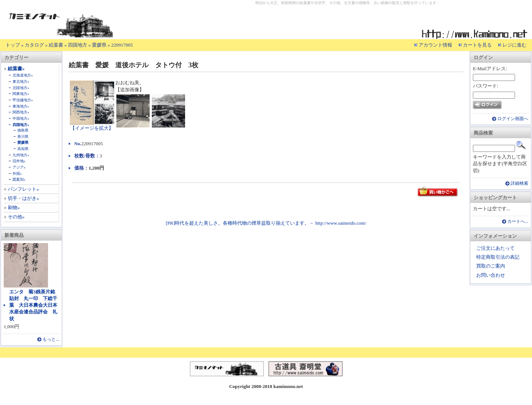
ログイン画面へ (513, 119)
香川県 (23, 137)
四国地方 (78, 45)
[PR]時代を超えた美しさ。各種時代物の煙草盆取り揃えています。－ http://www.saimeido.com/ (266, 223)
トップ (13, 45)
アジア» (19, 167)
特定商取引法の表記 (498, 257)
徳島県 (23, 130)
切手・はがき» (23, 198)
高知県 (23, 149)
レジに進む (514, 45)
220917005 (122, 45)
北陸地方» (21, 88)
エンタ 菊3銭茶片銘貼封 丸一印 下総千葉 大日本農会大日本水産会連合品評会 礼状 (33, 305)
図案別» (19, 179)
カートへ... (518, 222)
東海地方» (21, 106)
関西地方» (21, 112)
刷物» (14, 207)
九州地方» (21, 155)
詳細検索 (519, 183)
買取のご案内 (491, 266)
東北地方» (21, 81)
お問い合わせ (491, 275)
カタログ (34, 45)
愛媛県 (99, 45)
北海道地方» (23, 75)
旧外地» (19, 161)
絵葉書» (16, 69)
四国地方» (21, 125)
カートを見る (477, 45)
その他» (16, 217)
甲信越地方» (23, 100)
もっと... (51, 339)
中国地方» (21, 118)
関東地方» (21, 94)
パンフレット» (23, 189)
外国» (17, 173)
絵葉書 (56, 45)
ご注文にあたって (495, 248)
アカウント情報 (435, 45)
